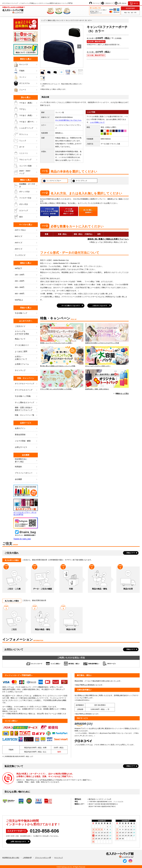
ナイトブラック (80, 181)
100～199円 (26, 275)
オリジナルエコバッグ (26, 390)
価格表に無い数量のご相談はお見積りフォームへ (108, 239)
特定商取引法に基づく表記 (11, 858)
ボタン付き (26, 204)
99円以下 (26, 268)
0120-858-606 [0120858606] (44, 831)
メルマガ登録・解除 (26, 441)
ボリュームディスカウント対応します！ (107, 357)
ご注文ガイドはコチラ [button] (100, 306)
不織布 (26, 71)
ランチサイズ (26, 255)
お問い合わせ (121, 3)
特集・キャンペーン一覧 (26, 415)
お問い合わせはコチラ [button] (18, 842)
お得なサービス (26, 447)
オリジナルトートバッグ (26, 384)
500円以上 (26, 300)
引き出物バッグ (26, 313)
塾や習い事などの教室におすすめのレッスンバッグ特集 (62, 357)
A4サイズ (26, 243)
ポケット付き (26, 192)
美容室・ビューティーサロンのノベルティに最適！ (62, 333)
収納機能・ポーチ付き (26, 185)
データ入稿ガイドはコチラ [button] (71, 306)
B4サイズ (26, 236)
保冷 (26, 217)
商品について (26, 339)
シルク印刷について (97, 122)
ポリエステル (26, 83)
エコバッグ (26, 211)
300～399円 (26, 287)
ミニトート (26, 153)
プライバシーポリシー (26, 473)
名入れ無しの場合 (12, 601)
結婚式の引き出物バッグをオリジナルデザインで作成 (107, 333)
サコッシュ (26, 134)
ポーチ (26, 147)
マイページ (94, 3)
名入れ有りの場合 (12, 560)
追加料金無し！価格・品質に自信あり (107, 380)
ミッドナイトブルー (52, 181)
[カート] (134, 3)
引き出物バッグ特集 (26, 396)
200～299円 (26, 281)
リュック (26, 141)
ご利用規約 (26, 858)
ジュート (26, 90)
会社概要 (26, 479)
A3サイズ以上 (26, 230)
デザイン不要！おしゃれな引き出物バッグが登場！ (62, 380)
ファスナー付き (26, 198)
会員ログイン (26, 428)
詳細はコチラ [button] (131, 553)
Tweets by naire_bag (22, 539)
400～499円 (26, 294)
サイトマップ (26, 370)
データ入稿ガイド (26, 345)
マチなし (26, 109)
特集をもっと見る (122, 394)
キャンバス (26, 64)
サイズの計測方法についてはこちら (68, 120)
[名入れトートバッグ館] (14, 10)
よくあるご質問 (26, 352)
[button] (79, 46)
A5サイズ (26, 249)
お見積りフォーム (26, 364)
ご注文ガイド (107, 3)
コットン (26, 77)
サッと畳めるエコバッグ (26, 403)
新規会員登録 (26, 435)
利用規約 (26, 467)
